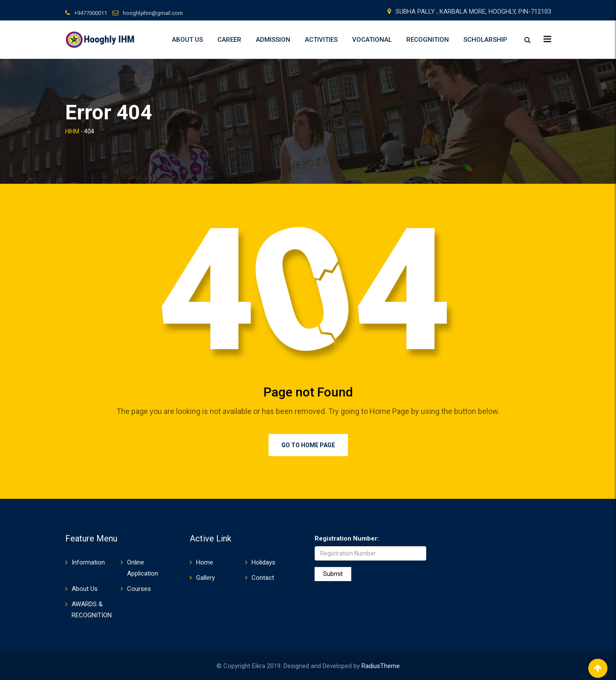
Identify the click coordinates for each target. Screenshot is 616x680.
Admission (273, 40)
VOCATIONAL (372, 40)
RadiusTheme (381, 666)
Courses (139, 589)
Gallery (205, 578)
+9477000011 (91, 13)
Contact (263, 578)
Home (205, 562)
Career (229, 40)
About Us (187, 40)
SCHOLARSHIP (485, 40)
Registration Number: (347, 538)
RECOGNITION (428, 40)
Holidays (263, 562)
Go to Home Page (308, 445)
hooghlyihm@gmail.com (153, 13)
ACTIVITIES (321, 40)
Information (88, 562)
